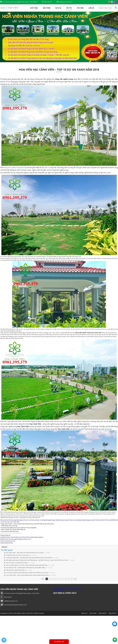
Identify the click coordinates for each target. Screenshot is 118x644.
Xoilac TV (61, 591)
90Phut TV (56, 589)
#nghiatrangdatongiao (49, 520)
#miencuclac (73, 520)
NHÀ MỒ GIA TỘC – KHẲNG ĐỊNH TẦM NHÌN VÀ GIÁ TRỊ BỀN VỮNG (25, 568)
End (75, 579)
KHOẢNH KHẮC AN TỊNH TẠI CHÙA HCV (17, 555)
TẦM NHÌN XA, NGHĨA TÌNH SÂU (14, 570)
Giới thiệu (34, 8)
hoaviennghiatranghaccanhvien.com (20, 520)
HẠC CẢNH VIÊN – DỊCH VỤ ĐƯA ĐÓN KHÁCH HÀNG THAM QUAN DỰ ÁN (26, 575)
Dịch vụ (58, 8)
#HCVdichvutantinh (99, 520)
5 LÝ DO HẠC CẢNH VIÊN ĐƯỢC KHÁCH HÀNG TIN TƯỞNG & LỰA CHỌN (26, 573)
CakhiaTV (62, 589)
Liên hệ (91, 8)
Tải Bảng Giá (59, 642)
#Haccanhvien (5, 520)
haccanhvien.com (37, 520)
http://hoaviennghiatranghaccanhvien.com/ (18, 539)
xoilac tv (71, 589)
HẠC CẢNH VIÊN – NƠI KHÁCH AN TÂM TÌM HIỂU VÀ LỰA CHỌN (24, 553)
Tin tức (69, 8)
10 (72, 579)
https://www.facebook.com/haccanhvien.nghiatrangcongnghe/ (25, 537)
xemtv (76, 589)
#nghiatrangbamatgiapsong (85, 520)
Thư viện (80, 8)
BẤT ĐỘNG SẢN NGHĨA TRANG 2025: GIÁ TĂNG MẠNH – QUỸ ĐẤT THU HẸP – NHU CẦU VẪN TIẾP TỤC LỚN (36, 560)
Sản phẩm (47, 8)
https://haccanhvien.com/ (8, 541)
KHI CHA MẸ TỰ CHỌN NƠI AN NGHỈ (16, 563)
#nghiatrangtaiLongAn (62, 520)
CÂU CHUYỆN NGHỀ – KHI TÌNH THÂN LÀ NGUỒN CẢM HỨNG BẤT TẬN (26, 565)
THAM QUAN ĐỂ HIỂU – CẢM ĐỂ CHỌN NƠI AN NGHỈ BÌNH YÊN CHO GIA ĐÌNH (28, 558)
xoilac (67, 589)
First (43, 579)
